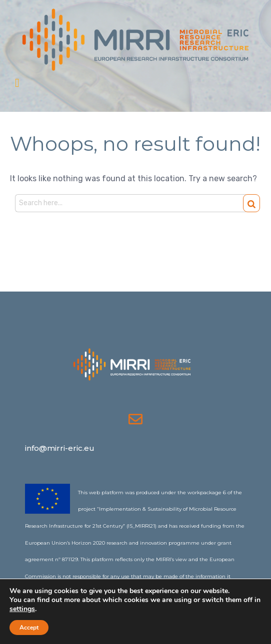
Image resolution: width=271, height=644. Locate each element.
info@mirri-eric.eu (60, 448)
